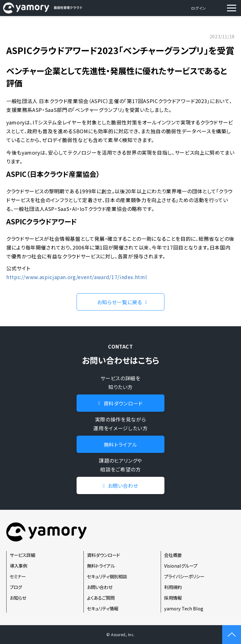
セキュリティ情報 (103, 608)
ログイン (199, 8)
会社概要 (173, 555)
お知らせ (18, 598)
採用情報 (173, 598)
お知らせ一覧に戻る (120, 302)
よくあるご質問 (101, 598)
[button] (232, 8)
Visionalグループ (181, 566)
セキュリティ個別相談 (107, 576)
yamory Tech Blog (184, 608)
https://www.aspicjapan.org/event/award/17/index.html (77, 277)
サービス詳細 (22, 555)
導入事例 (19, 566)
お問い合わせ (210, 8)
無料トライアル (120, 444)
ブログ (16, 587)
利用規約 (173, 587)
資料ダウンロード (217, 8)
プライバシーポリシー (184, 576)
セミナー (18, 576)
